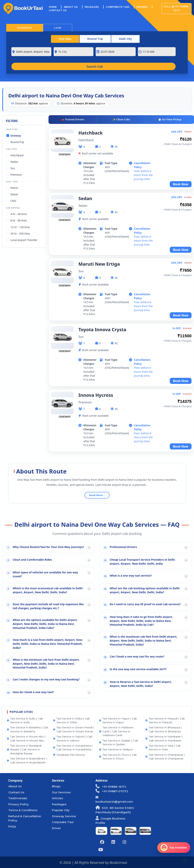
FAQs (12, 826)
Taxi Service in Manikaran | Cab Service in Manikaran (164, 738)
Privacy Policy (19, 804)
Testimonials (18, 798)
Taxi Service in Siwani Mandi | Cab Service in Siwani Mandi (74, 729)
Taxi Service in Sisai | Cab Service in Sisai (163, 747)
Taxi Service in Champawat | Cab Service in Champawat (165, 757)
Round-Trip (17, 142)
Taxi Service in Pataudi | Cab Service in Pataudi (165, 720)
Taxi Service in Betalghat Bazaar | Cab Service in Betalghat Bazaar (24, 749)
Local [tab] (58, 28)
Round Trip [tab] (95, 39)
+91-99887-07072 (112, 791)
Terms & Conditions (23, 810)
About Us (71, 7)
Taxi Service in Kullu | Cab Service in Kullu (25, 720)
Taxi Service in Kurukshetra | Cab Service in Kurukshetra (73, 747)
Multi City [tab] (125, 39)
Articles (57, 798)
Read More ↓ (97, 495)
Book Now (181, 184)
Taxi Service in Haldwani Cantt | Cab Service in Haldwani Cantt (116, 731)
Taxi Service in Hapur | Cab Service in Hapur (118, 720)
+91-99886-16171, (111, 787)
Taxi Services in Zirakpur (116, 749)
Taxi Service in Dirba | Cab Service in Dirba (72, 720)
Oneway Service (64, 816)
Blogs (56, 786)
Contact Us (58, 10)
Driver (56, 828)
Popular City (61, 810)
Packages (92, 7)
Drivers (142, 7)
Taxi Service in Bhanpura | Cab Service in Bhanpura (164, 729)
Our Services (61, 792)
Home (55, 7)
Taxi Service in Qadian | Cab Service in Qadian (119, 742)
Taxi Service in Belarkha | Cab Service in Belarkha (28, 729)
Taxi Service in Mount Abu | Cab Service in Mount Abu (26, 738)
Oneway (16, 136)
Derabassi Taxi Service (69, 755)
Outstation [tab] (25, 28)
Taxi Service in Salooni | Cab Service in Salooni (73, 738)
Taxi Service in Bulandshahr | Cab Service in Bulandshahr (27, 760)
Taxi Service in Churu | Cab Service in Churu (118, 757)
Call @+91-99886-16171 (177, 8)
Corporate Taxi (118, 7)
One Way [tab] (65, 39)
